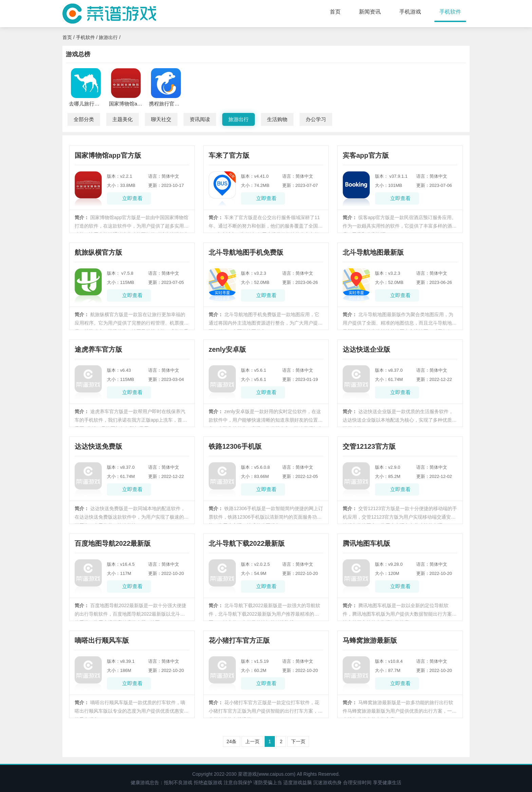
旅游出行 (108, 37)
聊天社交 (161, 119)
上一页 (252, 741)
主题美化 (122, 119)
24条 (232, 741)
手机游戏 (410, 12)
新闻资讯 (370, 12)
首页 (335, 12)
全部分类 (84, 119)
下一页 (298, 741)
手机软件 (450, 12)
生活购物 (277, 119)
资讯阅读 (200, 119)
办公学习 (316, 119)
